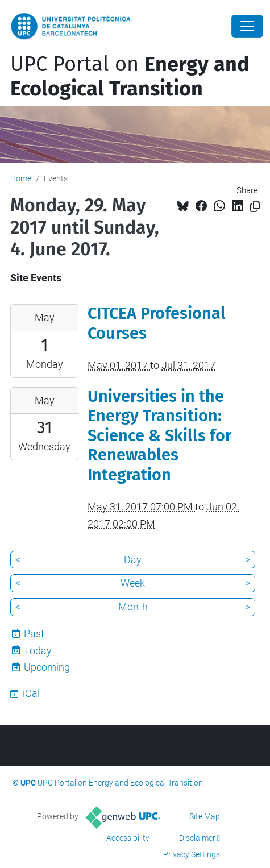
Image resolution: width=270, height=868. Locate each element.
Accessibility (128, 838)
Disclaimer (197, 838)
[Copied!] (255, 207)
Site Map (205, 816)
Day (133, 560)
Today (38, 651)
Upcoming (47, 667)
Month (133, 607)
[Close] (247, 26)
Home (21, 178)
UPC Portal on (130, 76)
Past (34, 634)
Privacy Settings (192, 854)
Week (133, 583)
